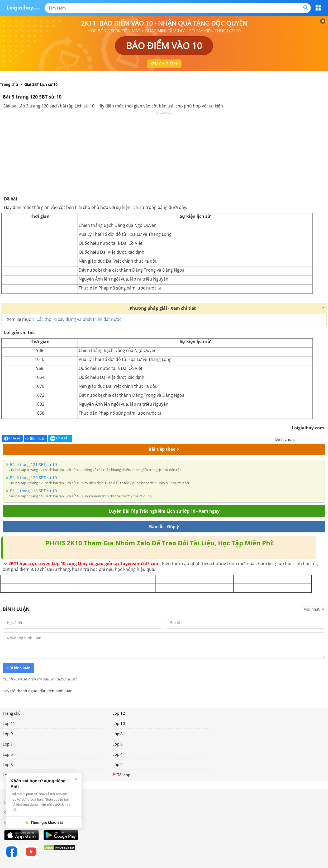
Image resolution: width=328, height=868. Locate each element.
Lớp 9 (8, 734)
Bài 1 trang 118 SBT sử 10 (33, 491)
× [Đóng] (76, 779)
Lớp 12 (119, 713)
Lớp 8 (118, 734)
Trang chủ (12, 713)
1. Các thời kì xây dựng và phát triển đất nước (77, 319)
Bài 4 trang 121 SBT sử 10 (33, 464)
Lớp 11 (9, 723)
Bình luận (35, 438)
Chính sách (14, 812)
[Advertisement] (164, 156)
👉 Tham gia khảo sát (44, 822)
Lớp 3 (8, 764)
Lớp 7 (8, 744)
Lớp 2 (118, 764)
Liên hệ (11, 802)
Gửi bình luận (18, 668)
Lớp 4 (118, 754)
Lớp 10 (119, 723)
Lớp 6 (118, 744)
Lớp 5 (8, 754)
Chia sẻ (12, 438)
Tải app (121, 775)
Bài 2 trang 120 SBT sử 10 (33, 478)
